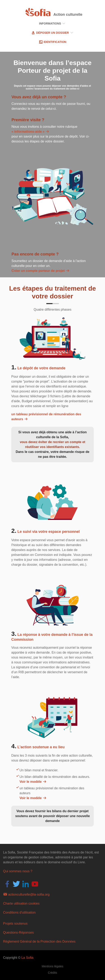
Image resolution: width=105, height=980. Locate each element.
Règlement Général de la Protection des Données (39, 941)
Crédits (52, 973)
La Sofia (27, 958)
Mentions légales (52, 966)
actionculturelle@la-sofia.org (26, 894)
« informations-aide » (30, 132)
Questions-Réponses (18, 932)
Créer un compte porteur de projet (41, 271)
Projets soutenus (15, 923)
